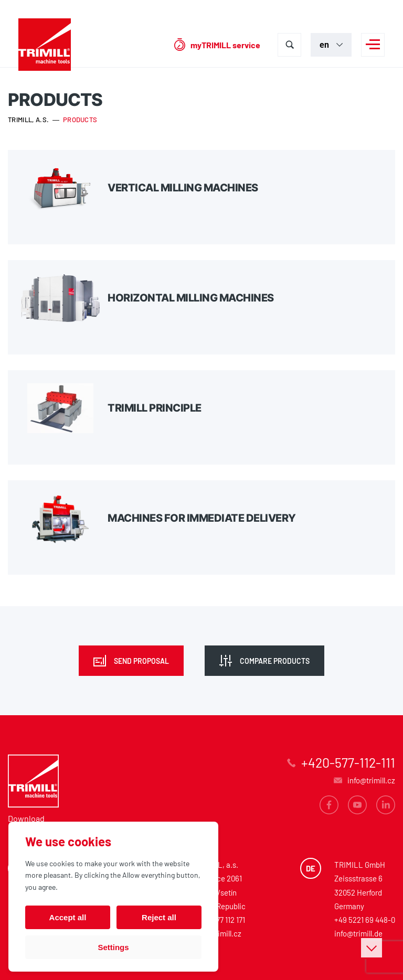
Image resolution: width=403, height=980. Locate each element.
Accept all (68, 917)
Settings (113, 947)
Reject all (159, 917)
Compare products (275, 661)
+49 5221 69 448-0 (365, 920)
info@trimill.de (358, 933)
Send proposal (141, 661)
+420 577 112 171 (219, 920)
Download (26, 818)
